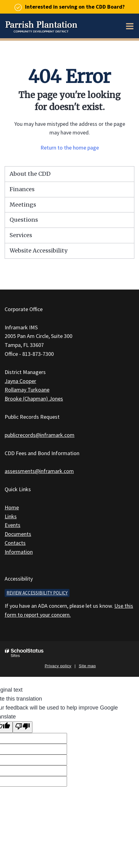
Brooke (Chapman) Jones (34, 399)
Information (19, 552)
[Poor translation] (23, 727)
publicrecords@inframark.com (40, 435)
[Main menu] (130, 26)
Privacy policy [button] (58, 666)
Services (21, 235)
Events (13, 525)
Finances (22, 189)
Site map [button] (87, 666)
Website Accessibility (38, 251)
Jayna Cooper (20, 381)
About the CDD (30, 174)
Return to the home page (70, 148)
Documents (18, 534)
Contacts (15, 543)
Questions (24, 220)
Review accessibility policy (37, 593)
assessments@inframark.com (39, 471)
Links (11, 516)
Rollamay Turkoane (27, 390)
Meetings (23, 205)
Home (12, 507)
